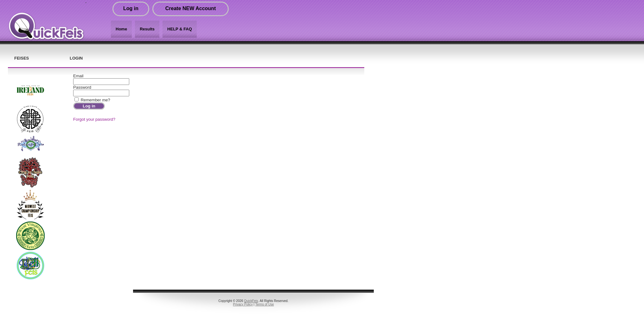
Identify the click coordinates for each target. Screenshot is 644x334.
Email (78, 76)
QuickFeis (251, 301)
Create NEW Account (191, 8)
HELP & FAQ (180, 29)
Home (121, 29)
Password (82, 87)
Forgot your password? (94, 119)
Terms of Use (265, 304)
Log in (131, 8)
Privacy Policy (243, 304)
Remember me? (96, 100)
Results (147, 29)
